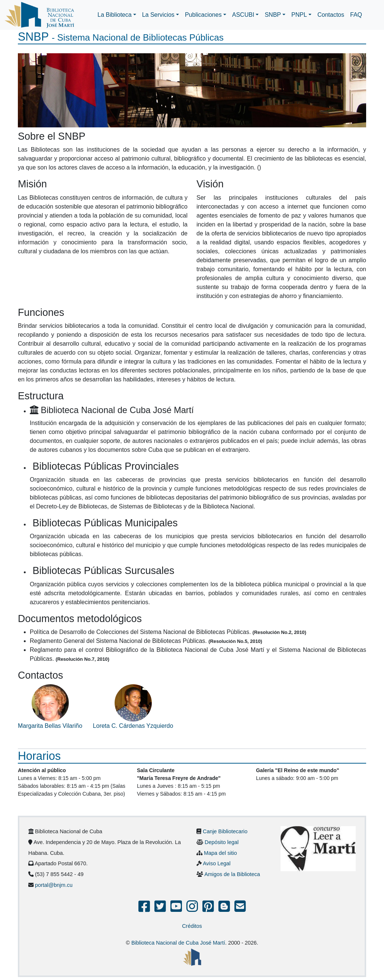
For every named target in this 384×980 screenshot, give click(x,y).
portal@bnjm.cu (54, 885)
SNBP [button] (273, 15)
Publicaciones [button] (203, 15)
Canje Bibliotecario (225, 831)
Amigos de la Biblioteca (232, 874)
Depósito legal (222, 842)
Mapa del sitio (220, 853)
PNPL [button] (299, 15)
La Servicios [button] (158, 15)
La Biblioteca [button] (115, 15)
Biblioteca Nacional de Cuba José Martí (178, 943)
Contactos (331, 15)
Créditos (192, 926)
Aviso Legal (217, 863)
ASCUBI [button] (243, 15)
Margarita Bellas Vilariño (50, 726)
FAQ (356, 15)
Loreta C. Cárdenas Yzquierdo (133, 726)
